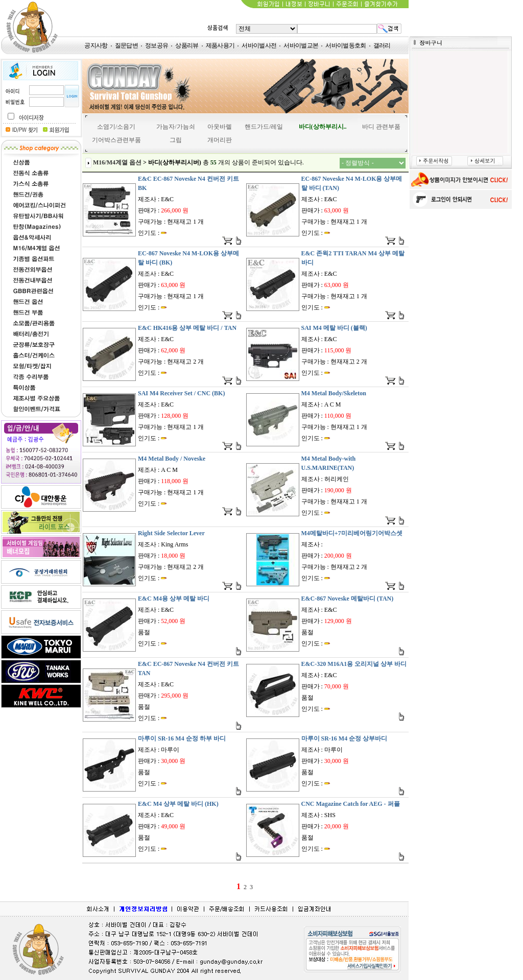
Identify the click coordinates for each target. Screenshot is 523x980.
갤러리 (382, 45)
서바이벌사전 (259, 45)
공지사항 (96, 45)
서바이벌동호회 (346, 45)
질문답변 (126, 45)
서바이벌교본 (301, 45)
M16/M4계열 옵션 (117, 162)
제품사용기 (220, 45)
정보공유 (157, 45)
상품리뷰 (187, 45)
